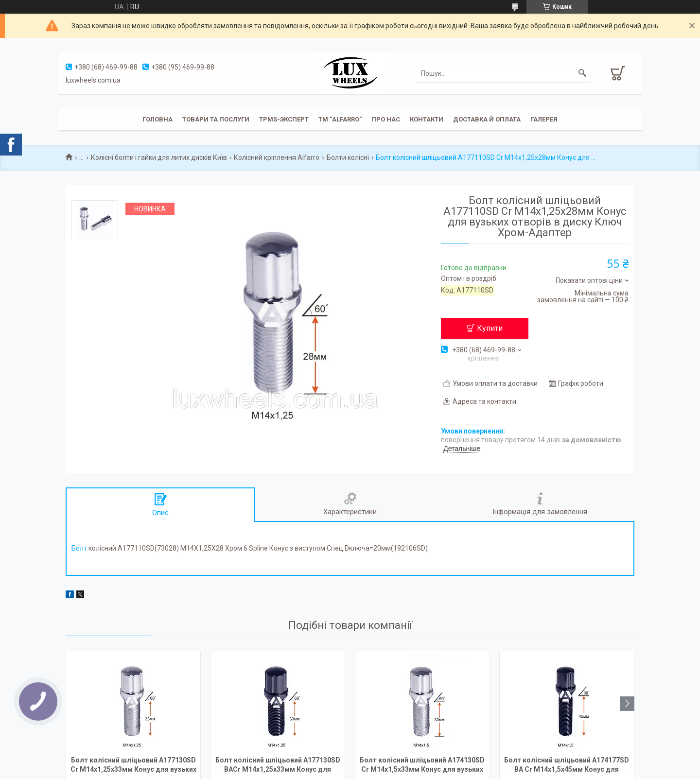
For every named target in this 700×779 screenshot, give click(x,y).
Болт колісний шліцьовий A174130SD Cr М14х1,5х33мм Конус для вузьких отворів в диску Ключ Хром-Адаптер (422, 766)
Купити (490, 328)
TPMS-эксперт (284, 119)
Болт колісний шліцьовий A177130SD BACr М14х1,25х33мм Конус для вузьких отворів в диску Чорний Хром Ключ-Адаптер (278, 766)
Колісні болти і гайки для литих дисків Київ (159, 157)
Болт (79, 548)
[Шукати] (582, 73)
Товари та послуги (216, 119)
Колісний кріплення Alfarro (277, 157)
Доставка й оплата (487, 119)
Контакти (427, 119)
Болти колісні (348, 157)
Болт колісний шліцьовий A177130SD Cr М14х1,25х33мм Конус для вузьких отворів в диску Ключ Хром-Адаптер (133, 766)
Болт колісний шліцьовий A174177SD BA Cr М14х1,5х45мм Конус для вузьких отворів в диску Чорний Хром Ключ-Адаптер (567, 766)
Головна (157, 119)
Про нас (386, 119)
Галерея (544, 119)
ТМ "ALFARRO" (340, 119)
